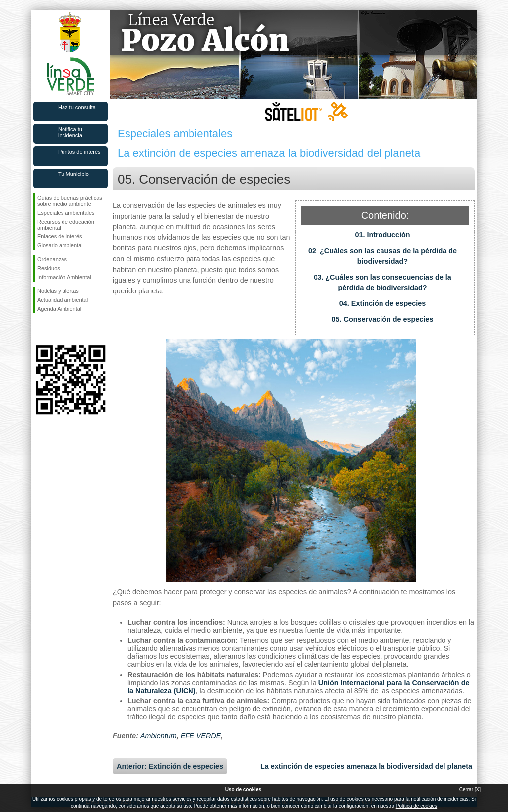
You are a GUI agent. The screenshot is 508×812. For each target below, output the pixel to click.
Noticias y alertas (58, 291)
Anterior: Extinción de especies (170, 766)
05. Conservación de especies (383, 319)
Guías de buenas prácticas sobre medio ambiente (70, 201)
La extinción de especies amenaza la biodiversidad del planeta (366, 766)
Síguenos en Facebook (39, 329)
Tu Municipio (73, 174)
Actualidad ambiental (63, 300)
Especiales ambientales (66, 213)
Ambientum (159, 736)
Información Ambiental (64, 277)
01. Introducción (382, 235)
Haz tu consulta (77, 107)
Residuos (49, 268)
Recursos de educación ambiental (66, 225)
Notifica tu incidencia (70, 132)
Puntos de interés (79, 152)
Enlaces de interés (60, 236)
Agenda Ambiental (59, 309)
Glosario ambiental (60, 245)
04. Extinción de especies (382, 303)
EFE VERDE (201, 736)
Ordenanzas (52, 259)
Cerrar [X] (470, 789)
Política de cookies (416, 806)
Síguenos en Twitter (56, 329)
